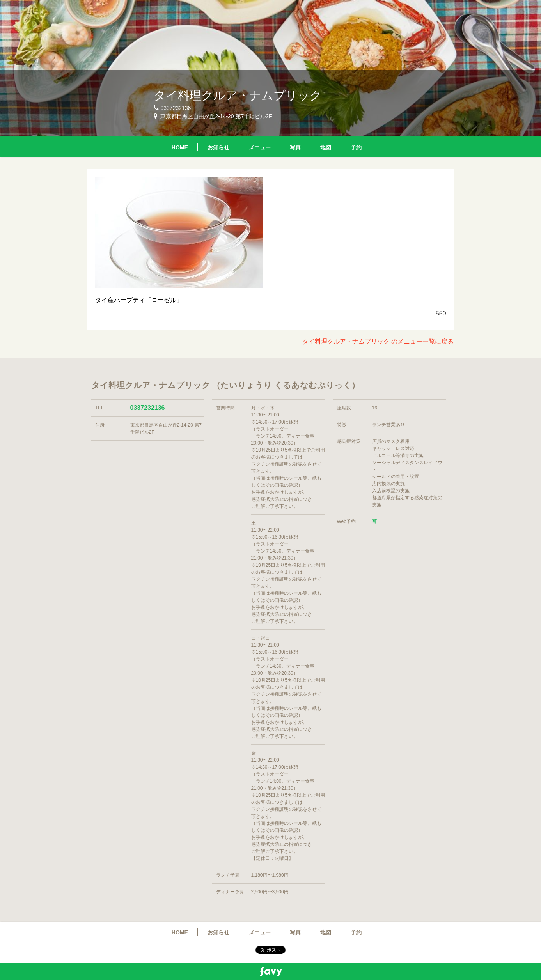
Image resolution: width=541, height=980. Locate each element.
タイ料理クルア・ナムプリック (238, 95)
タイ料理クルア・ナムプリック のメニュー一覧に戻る (378, 341)
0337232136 (148, 408)
